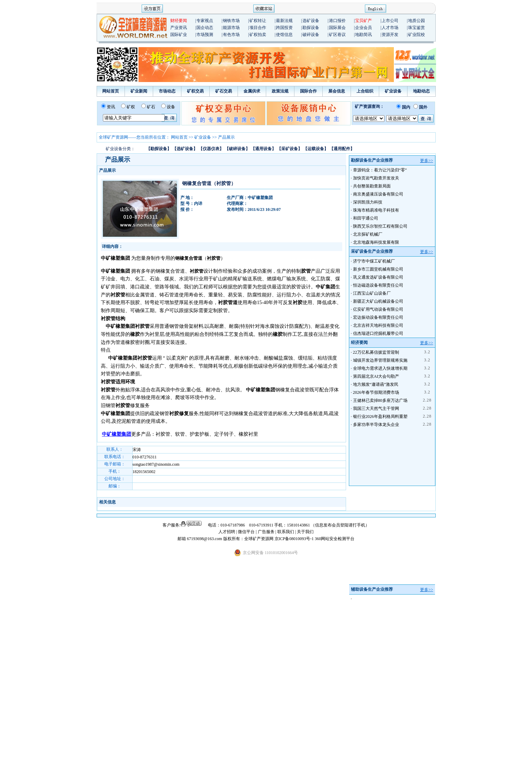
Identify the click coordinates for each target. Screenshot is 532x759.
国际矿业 (179, 35)
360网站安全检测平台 (335, 539)
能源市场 (231, 28)
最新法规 (284, 21)
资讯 (111, 107)
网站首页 (111, 91)
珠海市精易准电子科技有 (376, 210)
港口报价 (337, 21)
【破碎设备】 (237, 149)
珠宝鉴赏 (417, 28)
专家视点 (205, 21)
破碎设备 (311, 35)
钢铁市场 (231, 21)
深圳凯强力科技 (368, 202)
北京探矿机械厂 (368, 234)
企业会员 (364, 28)
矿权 (131, 107)
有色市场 (231, 35)
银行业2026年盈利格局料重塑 (380, 417)
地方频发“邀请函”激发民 (376, 384)
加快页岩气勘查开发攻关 (376, 178)
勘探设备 (311, 28)
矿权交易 (195, 91)
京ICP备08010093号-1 (295, 539)
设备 (171, 107)
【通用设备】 (263, 149)
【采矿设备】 (290, 149)
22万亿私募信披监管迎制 (376, 352)
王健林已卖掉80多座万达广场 (380, 400)
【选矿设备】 (185, 149)
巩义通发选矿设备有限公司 (378, 277)
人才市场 (390, 28)
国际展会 (337, 28)
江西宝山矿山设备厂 (372, 293)
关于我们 (305, 532)
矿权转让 (258, 21)
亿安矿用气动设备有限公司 (378, 309)
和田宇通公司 (366, 218)
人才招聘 (227, 532)
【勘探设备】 (159, 149)
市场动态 (167, 91)
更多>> (427, 161)
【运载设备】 (316, 149)
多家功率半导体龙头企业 (376, 425)
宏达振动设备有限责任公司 (378, 317)
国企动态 (205, 28)
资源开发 (390, 35)
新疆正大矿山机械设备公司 (378, 301)
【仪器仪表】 (211, 149)
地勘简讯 (364, 35)
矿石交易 (224, 91)
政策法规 (280, 91)
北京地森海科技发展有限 (376, 242)
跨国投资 (284, 28)
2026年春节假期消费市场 (376, 392)
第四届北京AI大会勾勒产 (376, 376)
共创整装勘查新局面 (372, 186)
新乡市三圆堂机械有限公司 (378, 269)
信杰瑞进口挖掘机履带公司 (378, 333)
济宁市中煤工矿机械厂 (374, 261)
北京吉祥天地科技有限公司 (378, 325)
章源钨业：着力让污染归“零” (380, 170)
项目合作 (258, 28)
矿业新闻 (139, 91)
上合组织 (365, 91)
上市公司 (390, 21)
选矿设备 (311, 21)
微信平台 (246, 532)
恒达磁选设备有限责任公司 (378, 285)
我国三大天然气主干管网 (376, 408)
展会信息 (337, 91)
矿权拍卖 (258, 35)
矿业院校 (417, 35)
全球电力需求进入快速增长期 (380, 368)
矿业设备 (393, 91)
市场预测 (205, 35)
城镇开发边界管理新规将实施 (380, 360)
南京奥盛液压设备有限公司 (378, 194)
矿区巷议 (337, 35)
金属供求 (252, 91)
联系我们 (286, 532)
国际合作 (308, 91)
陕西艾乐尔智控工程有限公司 (380, 226)
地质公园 (417, 21)
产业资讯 (179, 28)
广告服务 (267, 532)
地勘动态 (421, 91)
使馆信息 (284, 35)
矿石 (151, 107)
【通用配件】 (342, 149)
